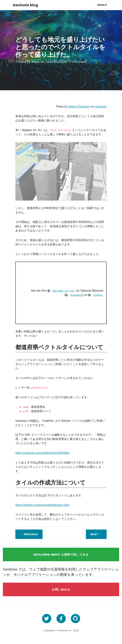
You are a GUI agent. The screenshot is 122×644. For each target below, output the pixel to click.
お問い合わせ (61, 589)
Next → (96, 534)
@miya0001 (76, 295)
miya (36, 61)
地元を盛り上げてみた (64, 291)
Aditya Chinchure (79, 107)
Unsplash (101, 107)
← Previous (29, 534)
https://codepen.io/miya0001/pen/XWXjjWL (42, 453)
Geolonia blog (25, 5)
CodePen (98, 295)
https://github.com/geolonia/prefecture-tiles (42, 505)
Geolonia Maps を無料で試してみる (61, 554)
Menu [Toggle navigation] (102, 5)
